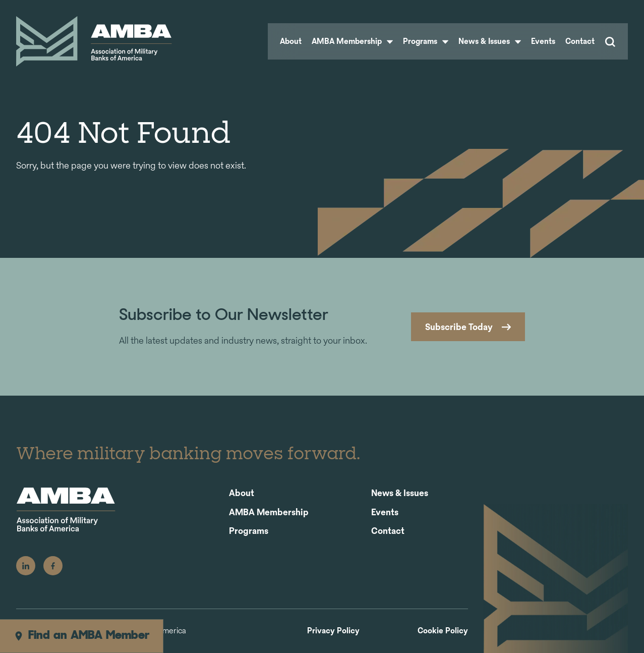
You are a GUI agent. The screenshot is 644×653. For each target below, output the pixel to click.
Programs (426, 41)
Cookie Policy (443, 631)
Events (543, 41)
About (291, 41)
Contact (580, 41)
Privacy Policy (333, 631)
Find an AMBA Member (81, 636)
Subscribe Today (459, 327)
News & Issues (490, 41)
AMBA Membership (352, 41)
